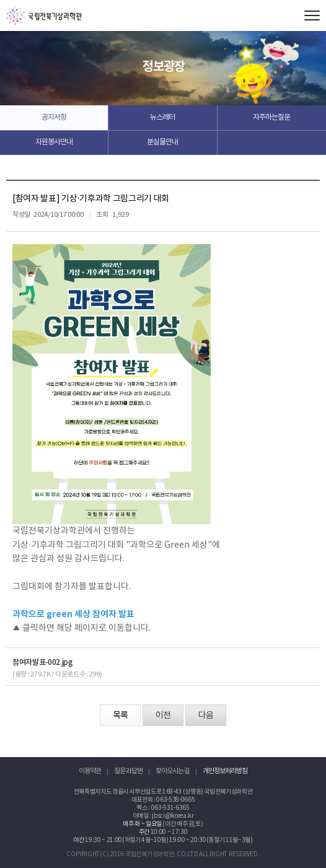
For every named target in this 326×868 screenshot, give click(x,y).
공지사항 (54, 117)
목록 (120, 716)
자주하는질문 (271, 117)
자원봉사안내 (54, 142)
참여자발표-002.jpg (42, 663)
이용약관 (90, 771)
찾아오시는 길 (173, 771)
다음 (206, 716)
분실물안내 (162, 142)
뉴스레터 (162, 117)
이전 (163, 716)
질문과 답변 (128, 771)
